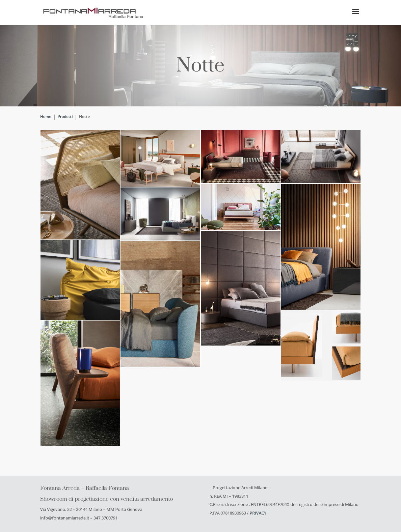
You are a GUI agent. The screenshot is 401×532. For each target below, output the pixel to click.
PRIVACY (258, 513)
